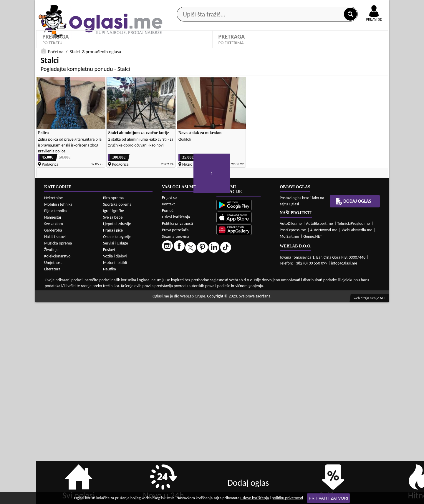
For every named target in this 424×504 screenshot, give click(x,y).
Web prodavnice (123, 47)
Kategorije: (52, 143)
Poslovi (109, 451)
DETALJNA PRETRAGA (124, 189)
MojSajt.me (289, 438)
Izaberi (229, 152)
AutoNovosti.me (324, 432)
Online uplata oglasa (362, 6)
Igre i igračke (114, 413)
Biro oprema (113, 400)
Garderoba (53, 432)
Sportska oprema (117, 406)
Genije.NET (313, 438)
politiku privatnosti (287, 498)
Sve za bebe (113, 419)
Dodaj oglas (370, 47)
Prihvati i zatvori (329, 498)
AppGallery (254, 6)
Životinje (51, 451)
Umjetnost (53, 464)
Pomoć (168, 412)
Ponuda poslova (326, 47)
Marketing (289, 6)
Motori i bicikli (115, 464)
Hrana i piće (113, 432)
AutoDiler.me (291, 425)
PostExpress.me (293, 432)
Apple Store (217, 5)
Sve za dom (54, 426)
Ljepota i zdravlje (117, 426)
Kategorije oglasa (73, 47)
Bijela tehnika (56, 413)
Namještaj (53, 419)
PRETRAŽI (300, 189)
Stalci (50, 152)
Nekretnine (54, 400)
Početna (56, 201)
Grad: (47, 163)
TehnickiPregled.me (353, 425)
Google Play (180, 5)
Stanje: (226, 143)
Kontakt (321, 5)
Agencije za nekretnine (226, 47)
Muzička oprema (58, 445)
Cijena (315, 143)
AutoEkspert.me (319, 425)
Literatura (52, 471)
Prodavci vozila (171, 47)
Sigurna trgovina (176, 438)
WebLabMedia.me (357, 432)
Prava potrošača (175, 432)
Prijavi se (169, 399)
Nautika (110, 471)
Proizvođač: (142, 143)
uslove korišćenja (255, 498)
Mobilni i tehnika (58, 406)
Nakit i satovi (55, 439)
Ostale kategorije (117, 439)
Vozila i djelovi (115, 458)
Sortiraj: (138, 163)
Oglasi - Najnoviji (152, 172)
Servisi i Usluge (116, 445)
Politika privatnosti (177, 425)
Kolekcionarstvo (57, 458)
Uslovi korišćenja (176, 419)
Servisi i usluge (279, 47)
